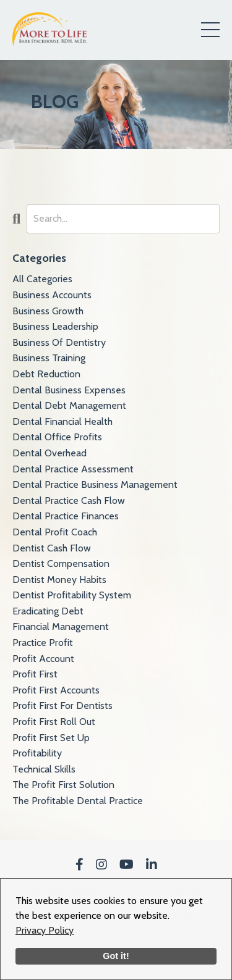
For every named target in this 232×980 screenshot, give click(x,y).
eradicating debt (48, 611)
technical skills (44, 769)
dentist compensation (61, 563)
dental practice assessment (73, 469)
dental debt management (69, 405)
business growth (48, 311)
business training (49, 358)
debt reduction (46, 374)
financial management (61, 626)
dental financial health (62, 421)
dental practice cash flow (69, 500)
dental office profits (57, 437)
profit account (43, 659)
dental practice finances (66, 516)
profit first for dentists (62, 706)
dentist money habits (59, 580)
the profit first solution (63, 785)
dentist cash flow (52, 548)
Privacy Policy (45, 930)
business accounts (52, 295)
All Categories (42, 279)
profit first (35, 674)
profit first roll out (54, 722)
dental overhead (49, 453)
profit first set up (51, 738)
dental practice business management (95, 484)
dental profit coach (55, 532)
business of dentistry (59, 342)
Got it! (116, 956)
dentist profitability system (72, 595)
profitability (37, 753)
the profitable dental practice (78, 801)
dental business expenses (69, 390)
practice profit (43, 643)
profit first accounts (56, 690)
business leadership (55, 326)
